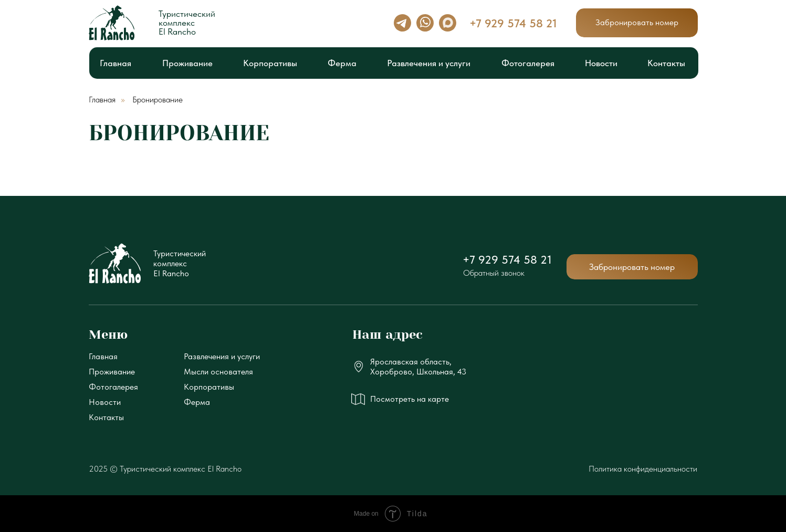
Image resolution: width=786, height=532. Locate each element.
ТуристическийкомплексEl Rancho (180, 263)
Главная (102, 100)
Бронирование (158, 100)
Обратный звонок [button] (494, 273)
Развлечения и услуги (222, 356)
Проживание (112, 372)
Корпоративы (209, 387)
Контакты (106, 417)
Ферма (197, 402)
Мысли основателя (218, 372)
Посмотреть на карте (410, 399)
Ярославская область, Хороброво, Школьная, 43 (418, 367)
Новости (105, 402)
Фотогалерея (113, 387)
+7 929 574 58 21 (507, 259)
